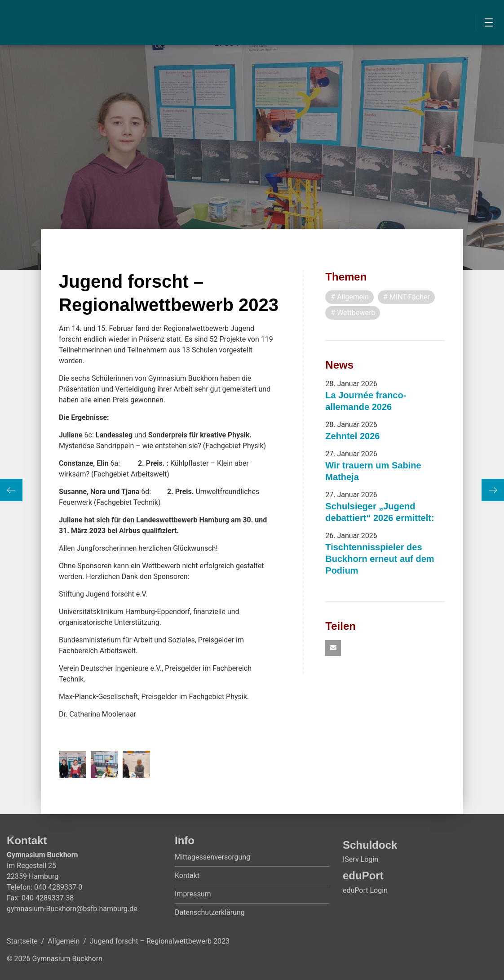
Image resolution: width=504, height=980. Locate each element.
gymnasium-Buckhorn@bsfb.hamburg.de (72, 909)
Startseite (22, 941)
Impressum (193, 894)
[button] (333, 648)
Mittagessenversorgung (212, 857)
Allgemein (64, 941)
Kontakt (187, 875)
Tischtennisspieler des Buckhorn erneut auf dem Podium (380, 559)
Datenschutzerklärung (210, 912)
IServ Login (360, 859)
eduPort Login (365, 890)
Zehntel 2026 (352, 436)
